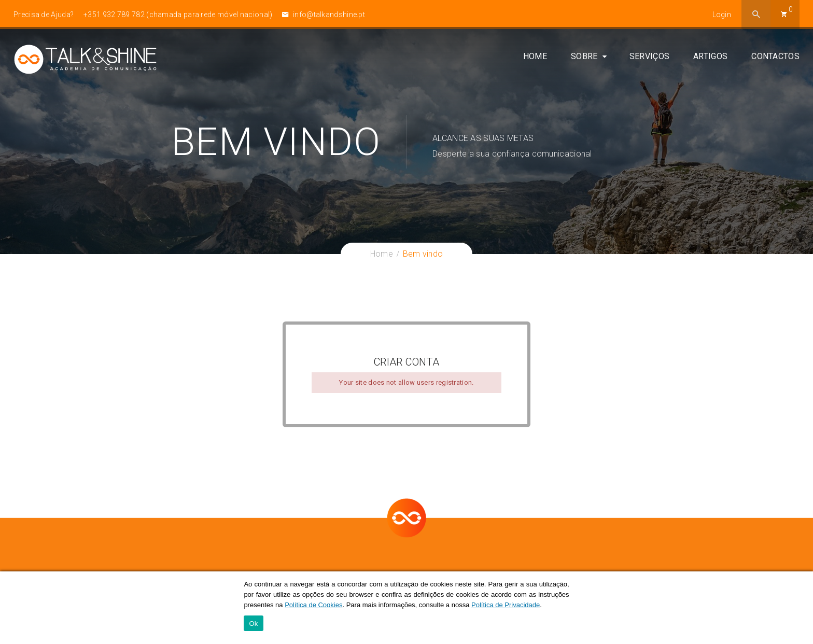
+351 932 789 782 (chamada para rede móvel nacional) (178, 15)
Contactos (775, 58)
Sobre (584, 58)
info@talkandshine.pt (324, 15)
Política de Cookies (313, 605)
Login (722, 15)
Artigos (710, 58)
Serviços (649, 58)
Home (535, 58)
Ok (253, 624)
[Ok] (800, 608)
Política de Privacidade (506, 605)
